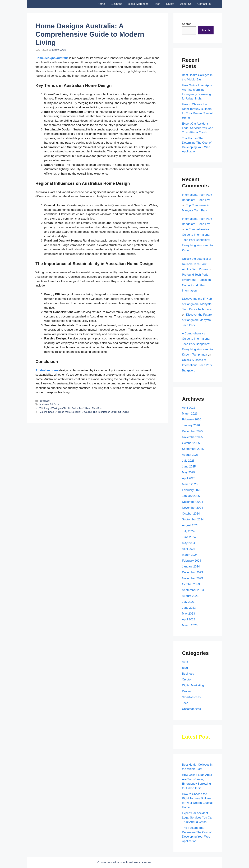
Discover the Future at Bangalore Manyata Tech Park (197, 320)
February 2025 (192, 490)
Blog (185, 668)
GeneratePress (143, 862)
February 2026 (192, 419)
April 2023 (189, 619)
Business (116, 4)
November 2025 (193, 437)
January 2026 (191, 425)
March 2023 (190, 625)
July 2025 (188, 461)
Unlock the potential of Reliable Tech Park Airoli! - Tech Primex (197, 264)
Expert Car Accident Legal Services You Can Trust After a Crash (198, 128)
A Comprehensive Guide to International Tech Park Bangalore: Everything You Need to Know (197, 240)
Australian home (47, 370)
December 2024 (193, 502)
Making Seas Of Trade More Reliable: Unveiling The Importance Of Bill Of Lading (84, 412)
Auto (185, 662)
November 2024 (193, 508)
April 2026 (189, 408)
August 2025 (190, 455)
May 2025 (189, 472)
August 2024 (190, 525)
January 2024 (191, 567)
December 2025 (193, 431)
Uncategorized (192, 709)
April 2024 (189, 549)
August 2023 (190, 596)
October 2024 (191, 514)
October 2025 (191, 443)
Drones (187, 691)
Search (187, 24)
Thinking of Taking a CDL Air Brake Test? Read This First (71, 408)
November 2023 (193, 578)
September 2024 (193, 519)
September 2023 (193, 590)
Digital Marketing (138, 4)
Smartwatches (191, 697)
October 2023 (191, 584)
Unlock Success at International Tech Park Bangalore (197, 365)
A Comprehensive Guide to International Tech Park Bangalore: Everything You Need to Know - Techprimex (197, 344)
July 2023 (188, 602)
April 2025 (189, 478)
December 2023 (193, 572)
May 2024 (189, 543)
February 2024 (192, 561)
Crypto (170, 4)
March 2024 (190, 555)
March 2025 (190, 484)
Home (101, 4)
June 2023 (189, 608)
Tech (157, 4)
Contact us (204, 4)
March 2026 (190, 414)
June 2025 (189, 467)
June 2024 (189, 537)
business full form (49, 405)
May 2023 (189, 614)
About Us (186, 4)
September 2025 (193, 449)
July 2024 (188, 531)
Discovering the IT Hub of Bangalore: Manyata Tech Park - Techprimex (197, 304)
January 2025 (191, 496)
